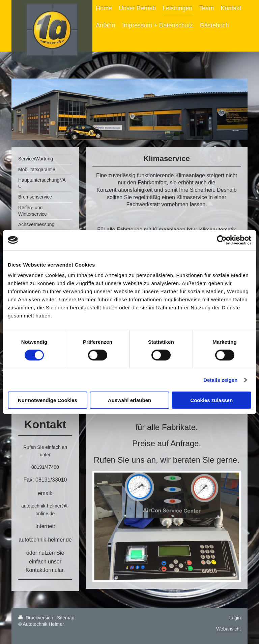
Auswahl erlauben (129, 400)
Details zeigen (220, 380)
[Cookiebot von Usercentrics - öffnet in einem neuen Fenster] (222, 240)
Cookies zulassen (211, 400)
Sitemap (66, 618)
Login (235, 618)
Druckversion (36, 618)
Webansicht (228, 629)
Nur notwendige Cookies (48, 400)
